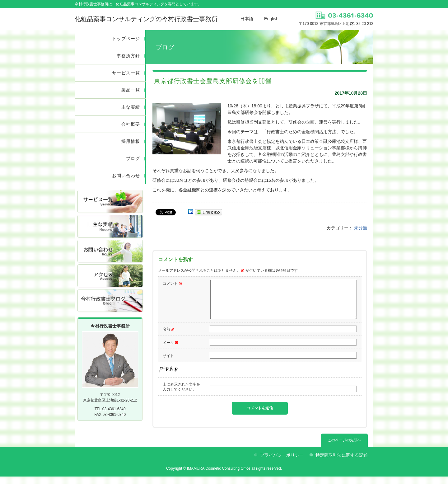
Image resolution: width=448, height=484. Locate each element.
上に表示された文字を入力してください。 (181, 394)
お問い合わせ (126, 176)
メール (170, 350)
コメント (172, 284)
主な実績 (131, 107)
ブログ (133, 158)
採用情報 (131, 141)
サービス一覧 (126, 73)
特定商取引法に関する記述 (342, 463)
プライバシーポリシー (282, 463)
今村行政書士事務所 (146, 19)
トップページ (126, 39)
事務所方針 (128, 56)
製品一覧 (131, 90)
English (271, 19)
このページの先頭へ (344, 448)
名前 (168, 337)
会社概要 (131, 124)
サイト (168, 363)
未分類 (361, 228)
